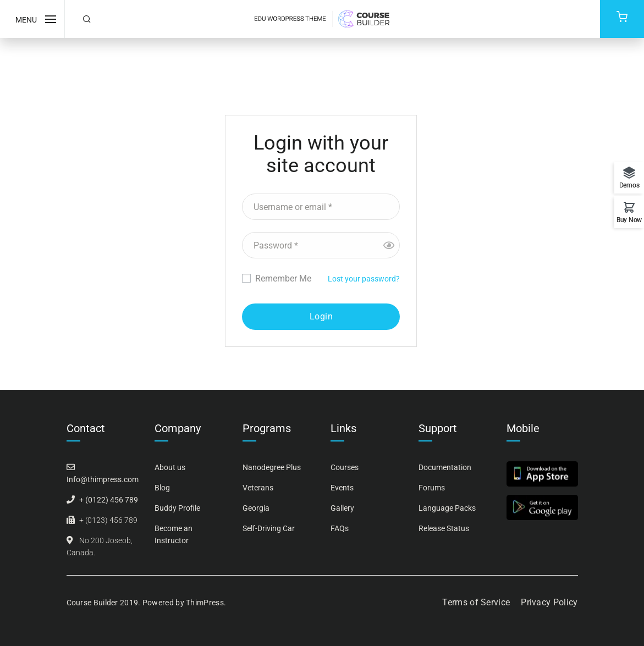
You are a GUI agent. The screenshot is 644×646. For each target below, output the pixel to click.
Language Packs (447, 508)
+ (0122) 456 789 (109, 500)
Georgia (256, 508)
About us (170, 467)
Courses (345, 467)
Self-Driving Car (269, 528)
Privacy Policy (549, 602)
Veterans (258, 488)
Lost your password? (364, 279)
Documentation (445, 467)
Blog (162, 488)
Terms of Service (476, 602)
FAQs (340, 528)
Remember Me (277, 278)
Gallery (342, 508)
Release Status (444, 528)
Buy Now (629, 220)
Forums (432, 488)
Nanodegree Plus (272, 467)
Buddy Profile (177, 508)
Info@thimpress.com (103, 479)
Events (342, 488)
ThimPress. (206, 603)
